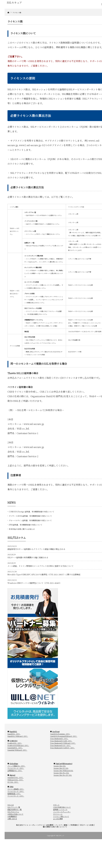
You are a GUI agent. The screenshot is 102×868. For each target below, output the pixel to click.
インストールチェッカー (62, 812)
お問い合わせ (12, 819)
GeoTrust (56, 732)
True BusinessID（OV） (59, 738)
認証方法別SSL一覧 (15, 809)
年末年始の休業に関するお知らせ (22, 529)
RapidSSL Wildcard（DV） (18, 736)
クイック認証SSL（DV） (16, 766)
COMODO (13, 741)
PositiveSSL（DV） (15, 743)
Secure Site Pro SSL (61, 773)
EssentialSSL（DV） (15, 748)
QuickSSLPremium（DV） (60, 734)
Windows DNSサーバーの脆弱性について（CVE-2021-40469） (34, 583)
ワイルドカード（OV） (16, 796)
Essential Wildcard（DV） (17, 750)
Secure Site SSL (60, 766)
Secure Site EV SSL (61, 768)
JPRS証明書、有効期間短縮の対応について (25, 525)
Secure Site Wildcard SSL (63, 770)
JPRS (11, 787)
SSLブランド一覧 (14, 807)
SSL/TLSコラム (13, 812)
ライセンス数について (61, 816)
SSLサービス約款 (87, 825)
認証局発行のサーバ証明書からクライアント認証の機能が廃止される (36, 549)
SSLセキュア (60, 835)
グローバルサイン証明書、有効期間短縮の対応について (30, 520)
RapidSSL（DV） (14, 734)
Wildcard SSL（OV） (16, 780)
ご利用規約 (73, 825)
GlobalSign (14, 764)
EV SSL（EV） (13, 782)
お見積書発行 (12, 816)
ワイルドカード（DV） (16, 768)
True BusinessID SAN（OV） (61, 741)
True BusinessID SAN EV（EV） (63, 748)
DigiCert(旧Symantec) (64, 764)
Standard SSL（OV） (16, 777)
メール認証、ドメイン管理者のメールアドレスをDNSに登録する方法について (40, 566)
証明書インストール (60, 809)
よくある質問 (58, 819)
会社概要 (50, 825)
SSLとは (11, 805)
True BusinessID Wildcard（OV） (63, 743)
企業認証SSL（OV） (15, 770)
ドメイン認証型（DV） (16, 789)
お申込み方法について (15, 814)
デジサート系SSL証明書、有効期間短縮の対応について (30, 516)
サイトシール (58, 814)
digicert (12, 775)
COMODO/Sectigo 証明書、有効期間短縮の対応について (31, 512)
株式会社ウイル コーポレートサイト (30, 825)
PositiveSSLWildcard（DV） (18, 745)
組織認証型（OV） (14, 794)
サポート (56, 805)
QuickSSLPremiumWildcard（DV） (64, 736)
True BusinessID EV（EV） (61, 745)
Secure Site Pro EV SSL (63, 775)
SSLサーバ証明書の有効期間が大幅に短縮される (28, 557)
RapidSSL (13, 732)
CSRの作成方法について (62, 807)
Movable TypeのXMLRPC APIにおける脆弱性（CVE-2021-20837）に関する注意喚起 (44, 574)
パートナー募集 (61, 825)
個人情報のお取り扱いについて (55, 827)
